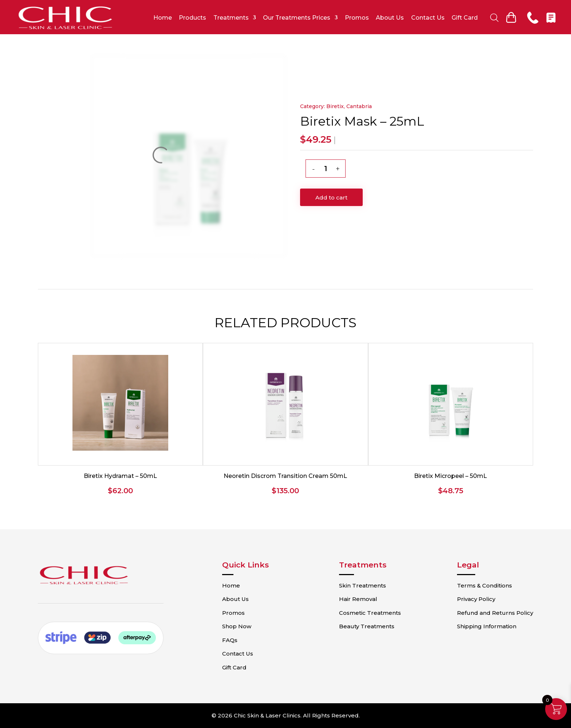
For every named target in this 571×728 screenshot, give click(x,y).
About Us (390, 18)
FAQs (232, 640)
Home (163, 18)
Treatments (231, 18)
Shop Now (239, 626)
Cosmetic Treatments (371, 613)
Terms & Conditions (483, 585)
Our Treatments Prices (297, 18)
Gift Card (465, 18)
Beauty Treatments (367, 626)
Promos (357, 18)
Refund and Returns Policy (494, 613)
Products (193, 18)
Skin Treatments (363, 585)
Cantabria (359, 106)
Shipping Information (486, 626)
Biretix (335, 106)
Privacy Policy (475, 599)
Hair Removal (359, 599)
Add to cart (331, 197)
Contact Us (428, 18)
